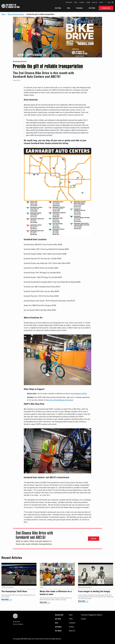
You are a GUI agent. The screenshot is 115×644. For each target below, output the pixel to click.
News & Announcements (16, 14)
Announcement (20, 62)
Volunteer (79, 8)
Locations (82, 2)
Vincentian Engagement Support (92, 615)
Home (3, 14)
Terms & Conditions (18, 624)
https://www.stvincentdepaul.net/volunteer (60, 400)
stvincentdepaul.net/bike (79, 394)
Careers (101, 2)
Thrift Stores (69, 2)
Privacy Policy (16, 622)
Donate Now (59, 615)
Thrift (71, 619)
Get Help (58, 8)
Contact (88, 2)
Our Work (92, 8)
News (76, 2)
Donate (94, 539)
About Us (95, 2)
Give (69, 8)
